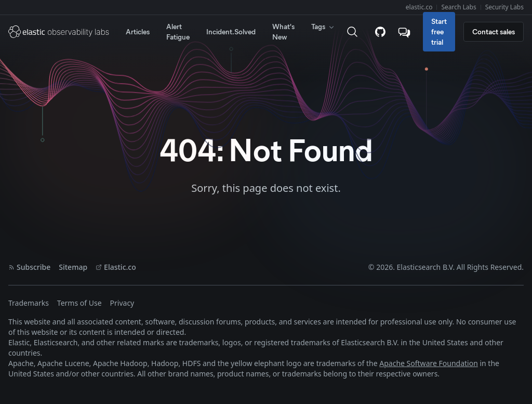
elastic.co (419, 7)
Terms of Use (79, 303)
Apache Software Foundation (429, 363)
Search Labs (458, 7)
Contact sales (494, 31)
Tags (323, 26)
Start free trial (439, 31)
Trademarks (29, 303)
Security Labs (504, 7)
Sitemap (73, 267)
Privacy (122, 303)
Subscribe (29, 267)
